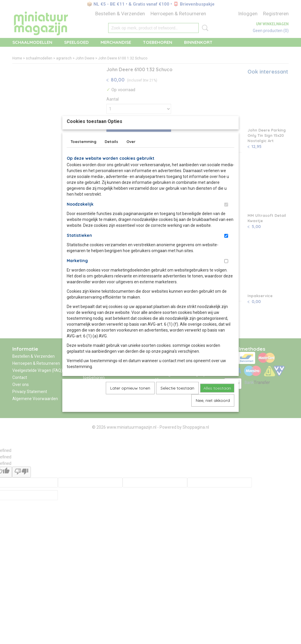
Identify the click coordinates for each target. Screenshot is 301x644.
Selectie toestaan (177, 402)
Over (131, 155)
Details (111, 155)
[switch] (226, 218)
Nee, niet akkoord (213, 414)
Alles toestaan (217, 402)
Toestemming (83, 155)
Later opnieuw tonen (130, 402)
